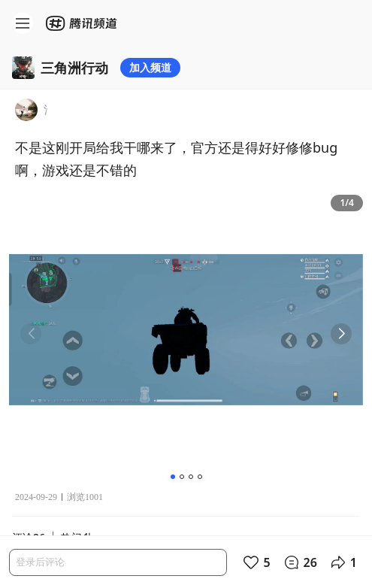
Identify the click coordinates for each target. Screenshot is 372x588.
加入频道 (150, 67)
